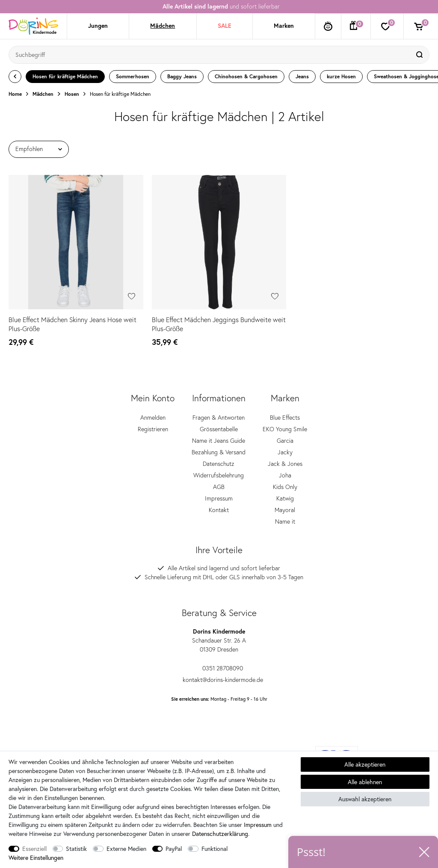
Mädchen (163, 26)
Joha (285, 481)
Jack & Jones (285, 469)
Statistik (76, 849)
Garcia (285, 446)
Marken (284, 26)
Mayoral (285, 515)
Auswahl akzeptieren (365, 799)
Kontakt (219, 515)
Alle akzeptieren (365, 764)
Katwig (285, 504)
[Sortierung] (39, 149)
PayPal (174, 849)
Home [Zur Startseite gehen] (15, 94)
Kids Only (285, 492)
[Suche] (420, 55)
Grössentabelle (219, 435)
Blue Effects (285, 423)
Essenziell (34, 849)
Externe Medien (126, 849)
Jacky (285, 458)
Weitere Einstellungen (36, 858)
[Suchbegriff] (210, 55)
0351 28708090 (219, 673)
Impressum (219, 504)
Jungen (98, 26)
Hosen (72, 94)
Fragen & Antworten (219, 423)
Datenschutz (219, 469)
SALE (225, 26)
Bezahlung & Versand (219, 458)
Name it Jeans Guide (219, 446)
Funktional (215, 849)
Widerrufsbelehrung (219, 481)
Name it (285, 527)
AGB (219, 492)
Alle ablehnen (365, 782)
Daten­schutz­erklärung (220, 834)
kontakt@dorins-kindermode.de (219, 685)
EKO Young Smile (285, 435)
